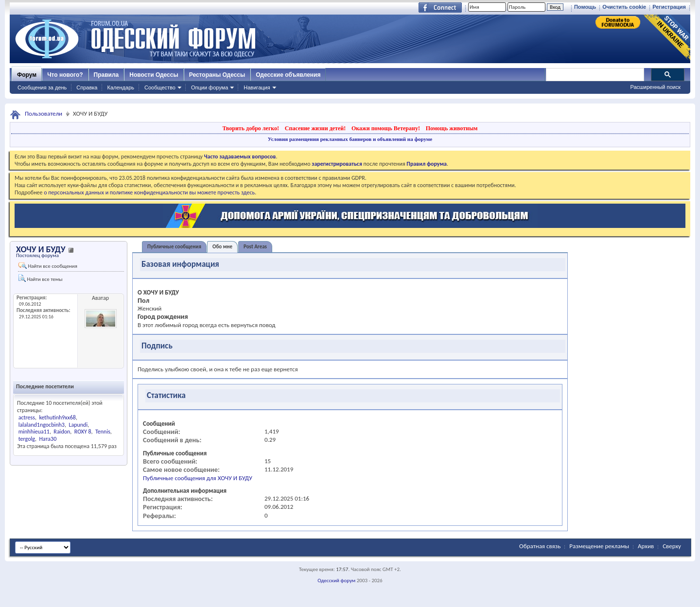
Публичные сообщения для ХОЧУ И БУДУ (198, 478)
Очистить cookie (624, 7)
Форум (27, 75)
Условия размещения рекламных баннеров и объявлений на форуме (350, 139)
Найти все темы (40, 278)
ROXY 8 (83, 432)
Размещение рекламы (599, 546)
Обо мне (222, 247)
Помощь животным (452, 128)
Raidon (62, 432)
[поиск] (595, 75)
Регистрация (669, 7)
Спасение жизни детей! (315, 128)
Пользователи (44, 113)
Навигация (257, 87)
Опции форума (210, 87)
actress (27, 417)
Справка (87, 87)
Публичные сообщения (174, 247)
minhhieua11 (34, 432)
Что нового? (65, 75)
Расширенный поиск (655, 87)
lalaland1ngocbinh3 (42, 425)
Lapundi (78, 425)
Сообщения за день (42, 87)
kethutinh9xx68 (57, 417)
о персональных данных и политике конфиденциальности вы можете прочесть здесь (149, 192)
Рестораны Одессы (217, 75)
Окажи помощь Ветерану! (386, 128)
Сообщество (160, 87)
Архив (646, 546)
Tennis (103, 432)
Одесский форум (336, 581)
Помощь (585, 7)
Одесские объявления (288, 75)
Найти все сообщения (48, 266)
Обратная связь (540, 546)
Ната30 (48, 439)
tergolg (27, 439)
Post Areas (255, 247)
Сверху (672, 546)
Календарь (121, 87)
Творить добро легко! (251, 128)
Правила (106, 75)
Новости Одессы (154, 75)
